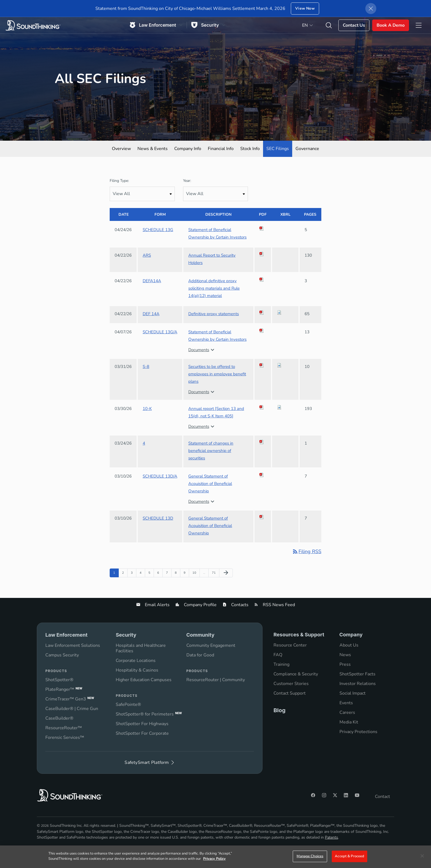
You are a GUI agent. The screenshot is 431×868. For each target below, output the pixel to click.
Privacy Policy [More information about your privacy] (214, 859)
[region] (215, 857)
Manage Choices (310, 856)
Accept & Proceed (350, 856)
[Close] (422, 856)
